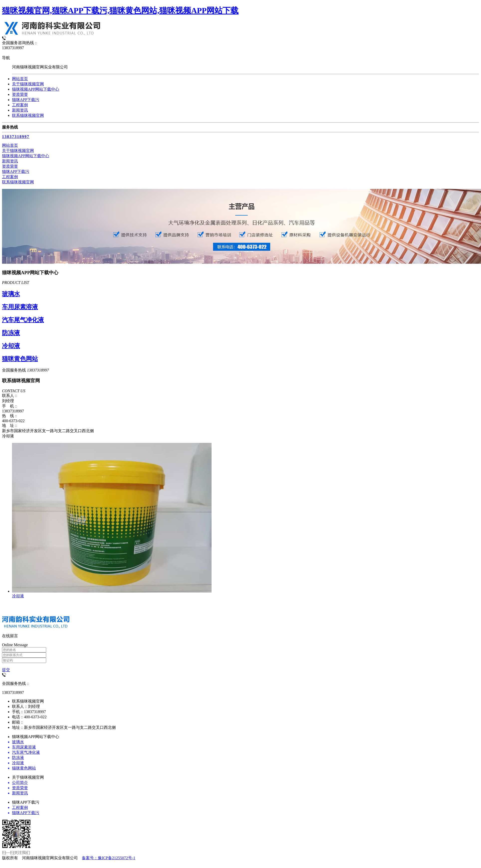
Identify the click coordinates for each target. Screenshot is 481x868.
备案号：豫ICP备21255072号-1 (109, 858)
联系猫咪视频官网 (28, 115)
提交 (6, 670)
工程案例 (20, 105)
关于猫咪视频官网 (28, 84)
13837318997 (16, 137)
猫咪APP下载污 (26, 100)
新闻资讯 (20, 110)
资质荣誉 (20, 94)
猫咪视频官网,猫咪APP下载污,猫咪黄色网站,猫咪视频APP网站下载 (120, 10)
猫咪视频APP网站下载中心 (36, 89)
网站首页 (20, 79)
